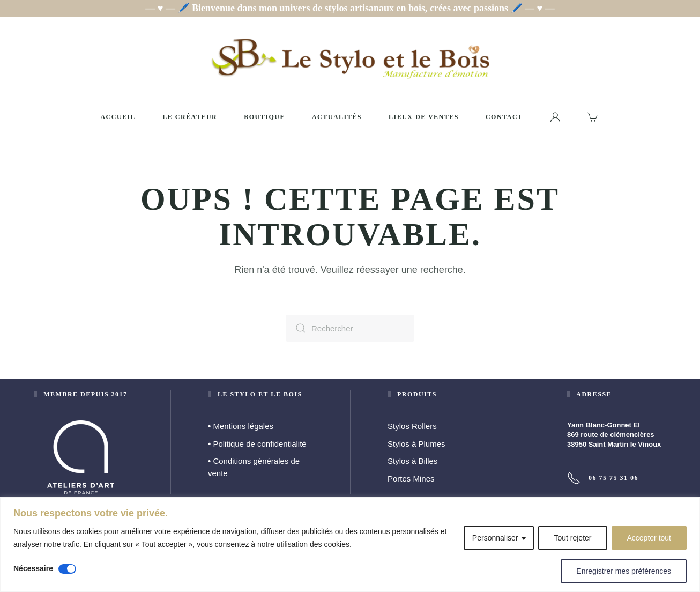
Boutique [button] (265, 117)
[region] (350, 545)
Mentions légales (241, 426)
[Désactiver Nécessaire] (67, 569)
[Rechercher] (350, 328)
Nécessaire (33, 568)
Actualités (337, 117)
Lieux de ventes (424, 117)
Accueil (118, 117)
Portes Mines (411, 479)
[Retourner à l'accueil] (350, 59)
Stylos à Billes (412, 461)
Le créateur (190, 117)
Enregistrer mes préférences (624, 571)
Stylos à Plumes (416, 444)
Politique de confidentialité (257, 444)
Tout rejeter (572, 538)
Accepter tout (649, 538)
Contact (504, 117)
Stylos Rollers (412, 426)
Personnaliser (495, 538)
